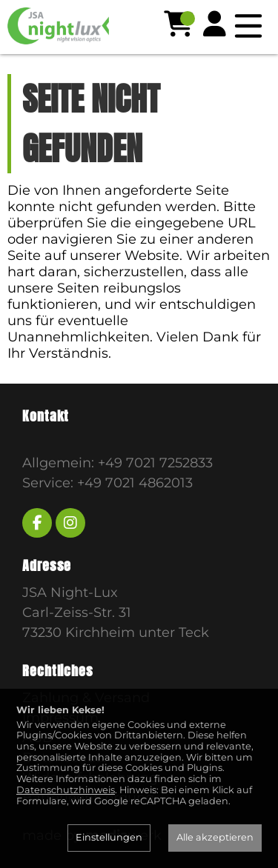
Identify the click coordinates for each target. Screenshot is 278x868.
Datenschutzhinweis (66, 790)
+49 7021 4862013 (135, 483)
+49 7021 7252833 (155, 463)
